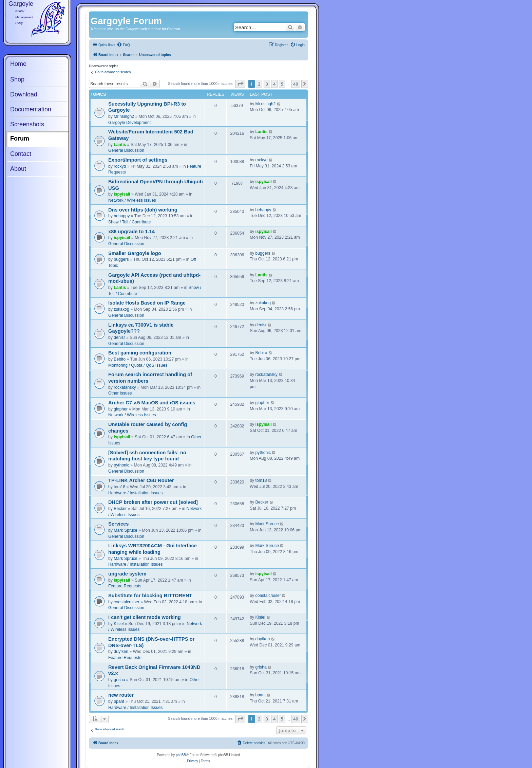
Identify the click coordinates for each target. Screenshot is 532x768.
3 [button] (267, 84)
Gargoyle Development (129, 123)
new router (121, 695)
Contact (21, 154)
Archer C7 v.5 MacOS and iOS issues (152, 403)
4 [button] (274, 84)
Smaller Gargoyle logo (135, 253)
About (18, 169)
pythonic (121, 465)
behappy (122, 216)
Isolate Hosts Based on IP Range (147, 303)
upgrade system (127, 574)
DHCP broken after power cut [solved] (153, 502)
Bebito (120, 359)
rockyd (120, 166)
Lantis (120, 145)
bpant (119, 701)
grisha (119, 680)
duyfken (121, 652)
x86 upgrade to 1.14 (131, 232)
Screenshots (27, 124)
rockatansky (125, 387)
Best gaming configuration (140, 353)
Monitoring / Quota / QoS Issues (138, 365)
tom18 (119, 487)
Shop (17, 79)
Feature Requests (125, 586)
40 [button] (296, 84)
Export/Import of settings (138, 160)
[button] (240, 84)
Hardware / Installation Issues (135, 493)
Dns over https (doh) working (143, 210)
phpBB (181, 755)
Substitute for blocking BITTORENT (150, 596)
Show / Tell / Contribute (130, 222)
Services (118, 524)
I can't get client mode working (145, 617)
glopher (121, 409)
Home (18, 64)
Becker (120, 509)
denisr (119, 337)
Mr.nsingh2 (124, 116)
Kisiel (119, 624)
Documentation (31, 109)
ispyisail (122, 194)
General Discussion (126, 150)
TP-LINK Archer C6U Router (141, 480)
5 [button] (282, 84)
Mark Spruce (125, 530)
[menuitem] (123, 45)
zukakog (121, 309)
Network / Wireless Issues (132, 200)
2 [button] (259, 84)
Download (24, 94)
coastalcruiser (126, 602)
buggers (121, 259)
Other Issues (120, 393)
